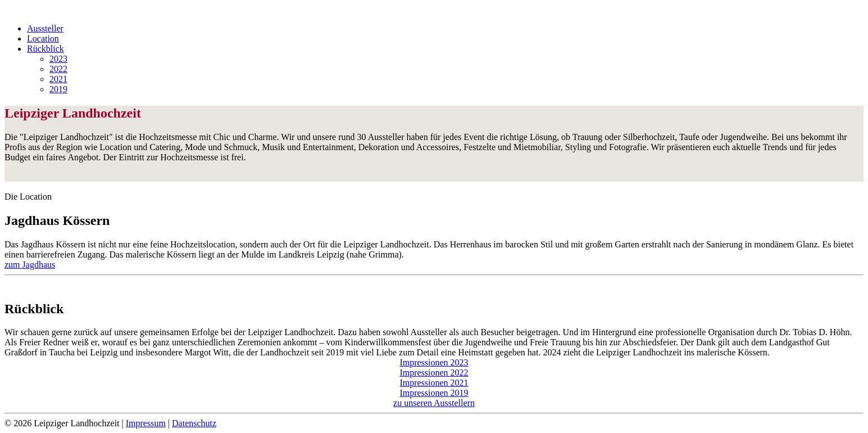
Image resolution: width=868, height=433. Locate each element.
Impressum (146, 423)
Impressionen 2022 (434, 373)
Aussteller (45, 28)
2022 (58, 69)
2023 (58, 59)
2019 (58, 89)
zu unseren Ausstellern (434, 403)
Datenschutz (194, 423)
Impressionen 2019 (434, 393)
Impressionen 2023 (434, 362)
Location (43, 39)
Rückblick (46, 49)
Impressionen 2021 (434, 383)
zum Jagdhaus (30, 265)
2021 (58, 79)
